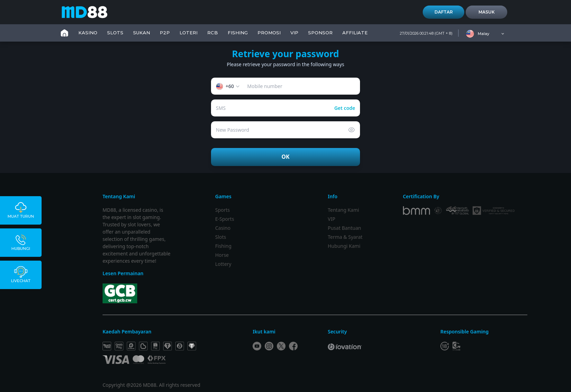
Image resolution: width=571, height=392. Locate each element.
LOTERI (188, 33)
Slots (221, 237)
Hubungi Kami (344, 246)
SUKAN (142, 33)
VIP (294, 33)
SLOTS (115, 33)
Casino (223, 228)
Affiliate (355, 33)
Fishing (223, 246)
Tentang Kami (343, 210)
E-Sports (225, 219)
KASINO (88, 33)
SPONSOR (320, 33)
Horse (222, 255)
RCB (213, 33)
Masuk (487, 12)
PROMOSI (269, 33)
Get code (345, 108)
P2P (165, 33)
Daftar (444, 12)
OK (286, 157)
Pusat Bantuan (344, 228)
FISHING (238, 33)
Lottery (223, 264)
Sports (222, 210)
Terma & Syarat (345, 237)
